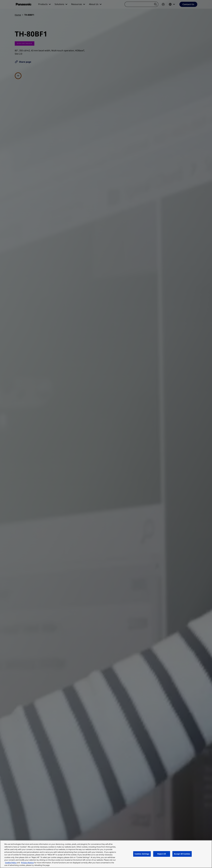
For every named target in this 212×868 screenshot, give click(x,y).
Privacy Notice (27, 863)
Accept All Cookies (182, 854)
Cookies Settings (142, 854)
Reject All (162, 854)
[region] (106, 854)
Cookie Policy (11, 863)
